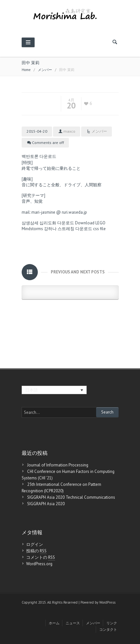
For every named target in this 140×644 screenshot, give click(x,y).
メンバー (45, 70)
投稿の (36, 551)
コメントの (41, 557)
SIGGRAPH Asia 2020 (46, 504)
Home (26, 70)
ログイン (35, 544)
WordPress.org (39, 564)
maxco (69, 131)
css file (99, 229)
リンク (112, 623)
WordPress (107, 602)
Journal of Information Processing (58, 465)
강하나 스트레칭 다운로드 (68, 229)
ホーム (54, 623)
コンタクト (108, 629)
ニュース (73, 623)
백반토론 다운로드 (39, 156)
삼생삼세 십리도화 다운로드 (48, 223)
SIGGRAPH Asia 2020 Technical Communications (71, 497)
